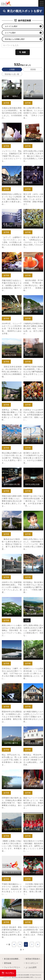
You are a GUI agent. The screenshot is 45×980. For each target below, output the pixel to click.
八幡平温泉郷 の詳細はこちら (33, 599)
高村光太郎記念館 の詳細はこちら (33, 470)
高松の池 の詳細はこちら (33, 82)
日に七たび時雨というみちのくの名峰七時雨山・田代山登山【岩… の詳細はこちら (33, 213)
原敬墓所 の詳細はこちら (33, 168)
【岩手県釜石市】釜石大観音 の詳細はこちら (12, 513)
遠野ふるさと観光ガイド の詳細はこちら (33, 815)
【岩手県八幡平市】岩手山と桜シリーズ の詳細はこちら (12, 730)
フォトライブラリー (11, 967)
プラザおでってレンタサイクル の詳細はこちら (12, 901)
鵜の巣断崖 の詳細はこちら (12, 772)
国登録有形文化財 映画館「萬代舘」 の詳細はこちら (33, 730)
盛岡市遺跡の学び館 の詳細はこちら (12, 470)
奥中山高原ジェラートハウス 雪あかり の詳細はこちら (12, 126)
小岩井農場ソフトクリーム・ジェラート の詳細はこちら (33, 514)
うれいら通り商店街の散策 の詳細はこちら (12, 168)
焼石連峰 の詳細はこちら (12, 599)
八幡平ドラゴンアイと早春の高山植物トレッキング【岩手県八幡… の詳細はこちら (12, 644)
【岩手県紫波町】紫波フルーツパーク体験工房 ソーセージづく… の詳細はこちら (33, 774)
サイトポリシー (31, 963)
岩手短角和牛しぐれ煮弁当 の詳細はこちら (33, 125)
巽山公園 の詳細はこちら (12, 427)
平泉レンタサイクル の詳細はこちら (12, 858)
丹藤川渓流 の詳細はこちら (12, 254)
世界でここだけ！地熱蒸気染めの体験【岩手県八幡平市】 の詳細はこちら (33, 343)
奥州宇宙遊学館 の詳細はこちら (12, 556)
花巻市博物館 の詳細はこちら (12, 384)
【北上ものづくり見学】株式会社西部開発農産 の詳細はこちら (12, 816)
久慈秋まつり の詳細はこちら (33, 384)
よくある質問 (30, 967)
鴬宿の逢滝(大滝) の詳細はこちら (12, 685)
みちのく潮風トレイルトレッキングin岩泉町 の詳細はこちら (33, 643)
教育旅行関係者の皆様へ (33, 959)
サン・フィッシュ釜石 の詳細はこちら (33, 427)
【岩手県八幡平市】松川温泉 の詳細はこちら (33, 556)
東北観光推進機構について (12, 959)
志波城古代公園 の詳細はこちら (12, 340)
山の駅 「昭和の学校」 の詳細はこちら (12, 82)
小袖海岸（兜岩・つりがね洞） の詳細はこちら (33, 297)
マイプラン (8, 973)
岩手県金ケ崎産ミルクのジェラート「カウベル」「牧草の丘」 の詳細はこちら (33, 687)
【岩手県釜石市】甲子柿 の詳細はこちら (33, 254)
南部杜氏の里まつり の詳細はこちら (33, 901)
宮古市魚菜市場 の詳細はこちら (12, 297)
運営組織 (6, 963)
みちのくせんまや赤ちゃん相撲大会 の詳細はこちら (33, 859)
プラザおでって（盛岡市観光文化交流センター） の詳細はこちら (12, 212)
